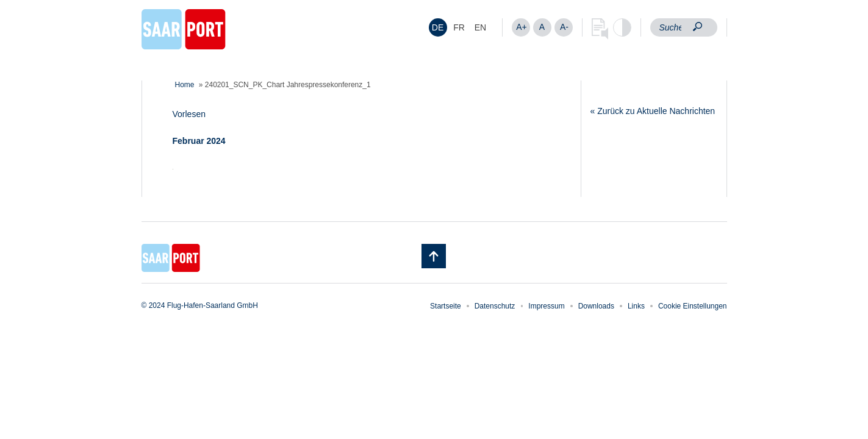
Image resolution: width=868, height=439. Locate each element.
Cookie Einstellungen (693, 306)
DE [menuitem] (438, 27)
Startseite (446, 306)
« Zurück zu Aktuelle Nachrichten (653, 111)
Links (636, 306)
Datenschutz (495, 306)
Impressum (546, 306)
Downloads (596, 306)
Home (185, 85)
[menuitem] (438, 27)
